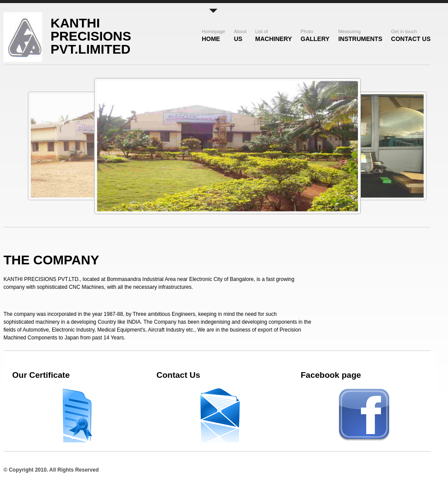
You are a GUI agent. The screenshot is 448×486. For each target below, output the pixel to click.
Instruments (360, 36)
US (240, 36)
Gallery (315, 36)
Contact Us (411, 36)
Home (214, 36)
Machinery (274, 36)
